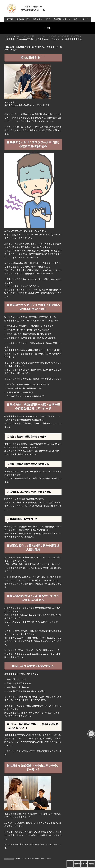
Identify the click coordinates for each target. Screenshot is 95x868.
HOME (79, 57)
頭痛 (79, 110)
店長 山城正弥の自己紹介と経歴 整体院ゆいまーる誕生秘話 (79, 77)
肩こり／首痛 (79, 114)
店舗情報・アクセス (79, 72)
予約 (79, 86)
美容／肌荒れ (79, 153)
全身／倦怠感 (79, 133)
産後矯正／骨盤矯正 (79, 149)
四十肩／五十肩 (79, 118)
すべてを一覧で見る (79, 106)
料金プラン (79, 65)
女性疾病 (79, 140)
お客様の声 (79, 82)
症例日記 (49, 859)
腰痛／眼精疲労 (79, 121)
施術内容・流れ (79, 61)
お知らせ (79, 89)
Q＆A (79, 69)
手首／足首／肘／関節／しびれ (79, 136)
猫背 (79, 125)
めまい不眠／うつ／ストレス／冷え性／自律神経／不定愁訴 (30, 859)
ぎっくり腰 (79, 129)
